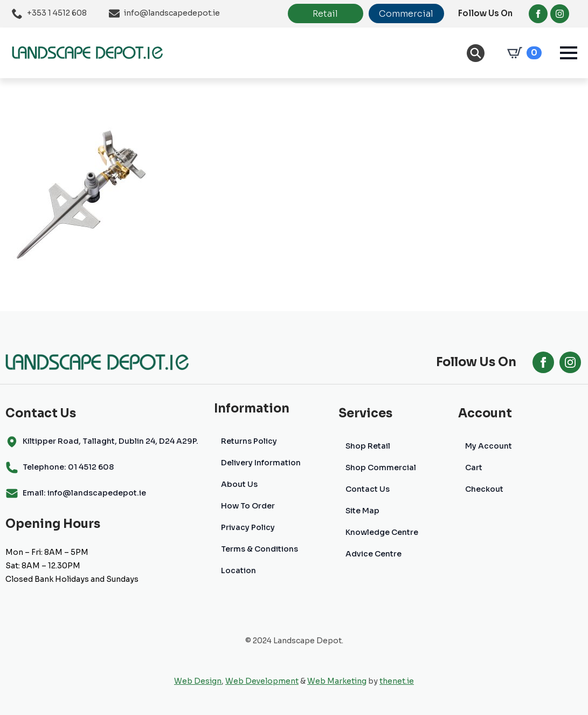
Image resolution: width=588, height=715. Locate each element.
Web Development (262, 681)
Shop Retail (368, 446)
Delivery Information (261, 463)
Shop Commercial (381, 467)
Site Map (362, 511)
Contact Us (368, 489)
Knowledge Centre (382, 532)
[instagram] (560, 14)
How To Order (248, 506)
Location (238, 570)
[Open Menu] (569, 53)
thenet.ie (397, 681)
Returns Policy (249, 441)
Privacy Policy (248, 527)
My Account (489, 446)
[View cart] (522, 53)
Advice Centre (373, 554)
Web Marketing (337, 681)
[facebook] (538, 14)
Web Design (198, 681)
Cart (474, 467)
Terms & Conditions (260, 549)
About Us (239, 484)
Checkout (484, 489)
